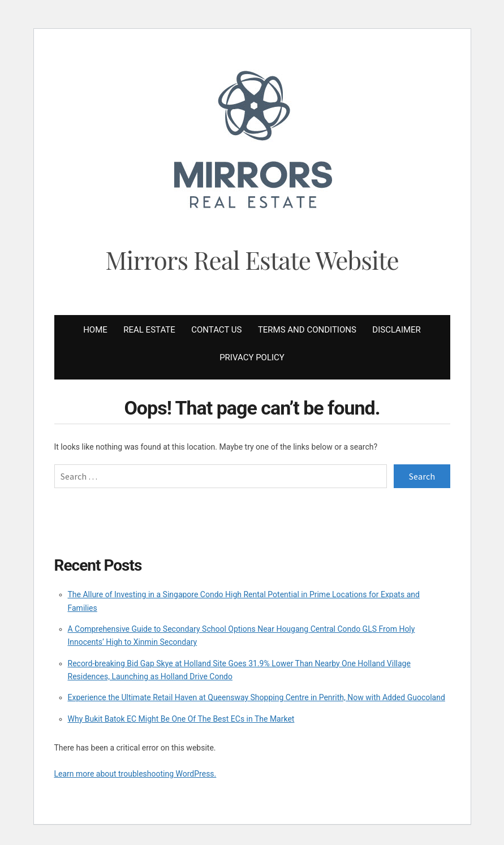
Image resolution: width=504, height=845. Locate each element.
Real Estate (149, 330)
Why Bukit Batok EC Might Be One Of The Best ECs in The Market (181, 719)
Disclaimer (397, 330)
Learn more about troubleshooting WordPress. (135, 774)
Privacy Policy (252, 357)
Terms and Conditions (307, 330)
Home (95, 330)
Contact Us (216, 330)
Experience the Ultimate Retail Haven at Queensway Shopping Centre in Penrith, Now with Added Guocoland (257, 697)
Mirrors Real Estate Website (252, 259)
